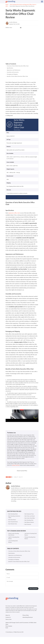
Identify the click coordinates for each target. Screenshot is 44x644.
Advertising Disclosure (28, 617)
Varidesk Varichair (16, 465)
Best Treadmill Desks (13, 522)
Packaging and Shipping (12, 74)
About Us (8, 615)
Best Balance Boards (29, 522)
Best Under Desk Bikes (30, 518)
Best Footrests (28, 524)
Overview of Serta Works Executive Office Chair (18, 66)
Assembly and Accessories (13, 72)
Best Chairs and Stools (30, 516)
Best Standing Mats (29, 520)
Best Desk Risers (12, 520)
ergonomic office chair (14, 213)
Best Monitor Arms (13, 524)
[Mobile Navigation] (42, 2)
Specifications (10, 68)
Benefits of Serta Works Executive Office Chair (17, 76)
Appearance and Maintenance (14, 70)
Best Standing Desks (13, 514)
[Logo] (10, 2)
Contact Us (8, 617)
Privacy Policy (26, 615)
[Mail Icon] (21, 27)
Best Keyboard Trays (29, 514)
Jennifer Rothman (13, 22)
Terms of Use (9, 619)
